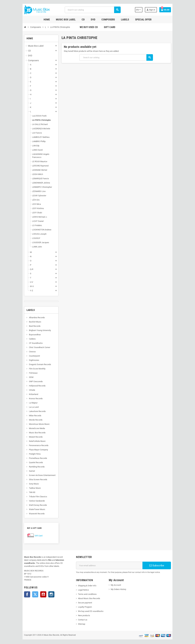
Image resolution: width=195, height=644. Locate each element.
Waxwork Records (20, 511)
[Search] (92, 10)
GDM (14, 374)
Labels (14, 307)
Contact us (77, 617)
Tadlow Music (18, 485)
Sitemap (76, 621)
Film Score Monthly (20, 366)
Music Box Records (21, 430)
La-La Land (17, 404)
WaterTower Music (20, 506)
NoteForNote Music (21, 438)
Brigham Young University (23, 327)
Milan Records (18, 413)
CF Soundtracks (19, 340)
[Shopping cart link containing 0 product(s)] (182, 10)
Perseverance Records (22, 442)
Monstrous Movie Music (23, 421)
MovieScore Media (20, 425)
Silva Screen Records (21, 476)
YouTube (27, 588)
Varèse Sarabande (20, 498)
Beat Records (18, 323)
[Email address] (111, 562)
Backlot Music (18, 319)
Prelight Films (18, 451)
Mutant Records (19, 434)
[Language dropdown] (154, 10)
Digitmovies (17, 357)
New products (79, 612)
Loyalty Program (79, 604)
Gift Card (22, 533)
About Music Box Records (84, 595)
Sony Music (17, 481)
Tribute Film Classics (21, 494)
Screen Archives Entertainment (26, 472)
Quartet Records (19, 459)
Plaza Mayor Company (22, 447)
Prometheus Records (21, 455)
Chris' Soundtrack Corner (23, 344)
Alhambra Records (20, 314)
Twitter (19, 588)
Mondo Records (19, 417)
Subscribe (170, 562)
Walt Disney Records (21, 502)
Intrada (15, 387)
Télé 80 (15, 489)
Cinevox (16, 349)
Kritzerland (17, 391)
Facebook (11, 588)
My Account (118, 582)
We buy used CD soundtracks (85, 608)
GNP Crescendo (19, 378)
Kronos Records (19, 395)
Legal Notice (78, 587)
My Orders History (120, 586)
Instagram (35, 588)
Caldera (16, 336)
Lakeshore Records (21, 408)
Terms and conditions (82, 591)
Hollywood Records (21, 383)
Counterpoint (18, 353)
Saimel (15, 468)
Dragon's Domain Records (23, 361)
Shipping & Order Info (82, 583)
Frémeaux (17, 370)
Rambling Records (20, 464)
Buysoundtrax (18, 332)
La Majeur (17, 400)
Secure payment (80, 600)
